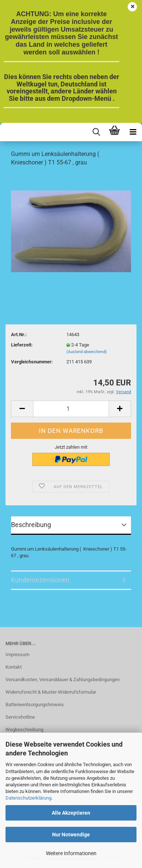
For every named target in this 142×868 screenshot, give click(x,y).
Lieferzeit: (22, 345)
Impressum (17, 654)
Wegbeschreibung (24, 730)
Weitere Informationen (71, 853)
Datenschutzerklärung (28, 798)
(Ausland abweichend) (87, 352)
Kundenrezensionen (40, 580)
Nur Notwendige (71, 835)
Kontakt (14, 667)
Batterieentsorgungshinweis (35, 705)
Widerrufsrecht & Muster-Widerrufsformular (51, 692)
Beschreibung (31, 525)
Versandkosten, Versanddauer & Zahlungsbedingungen (63, 680)
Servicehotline (20, 717)
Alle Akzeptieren (71, 813)
